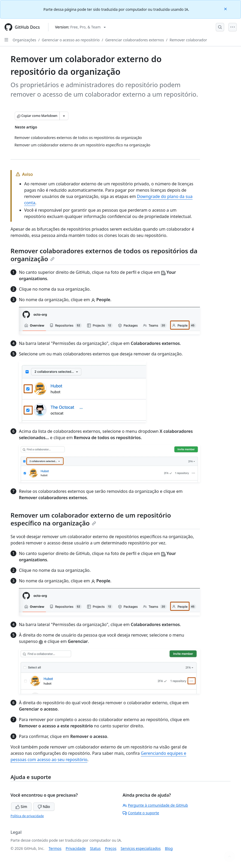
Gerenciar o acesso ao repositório (71, 40)
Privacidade (76, 848)
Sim (21, 807)
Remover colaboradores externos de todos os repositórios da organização (104, 255)
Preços (111, 848)
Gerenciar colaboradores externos (135, 40)
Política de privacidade (27, 816)
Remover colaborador (188, 40)
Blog (169, 848)
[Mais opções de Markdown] (64, 116)
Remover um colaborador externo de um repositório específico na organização (91, 519)
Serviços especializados (140, 848)
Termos (55, 848)
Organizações (24, 40)
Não (44, 807)
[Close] (226, 9)
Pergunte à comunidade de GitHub (155, 805)
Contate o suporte (141, 813)
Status (95, 848)
